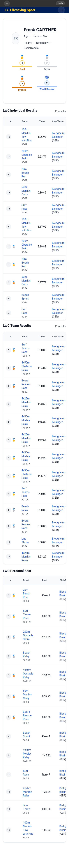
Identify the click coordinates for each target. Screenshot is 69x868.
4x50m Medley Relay (26, 420)
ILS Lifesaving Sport (20, 10)
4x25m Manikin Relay (26, 402)
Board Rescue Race (26, 384)
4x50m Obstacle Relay (27, 366)
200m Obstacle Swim (27, 155)
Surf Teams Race (26, 348)
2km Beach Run (25, 173)
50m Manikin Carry (26, 191)
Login (60, 3)
